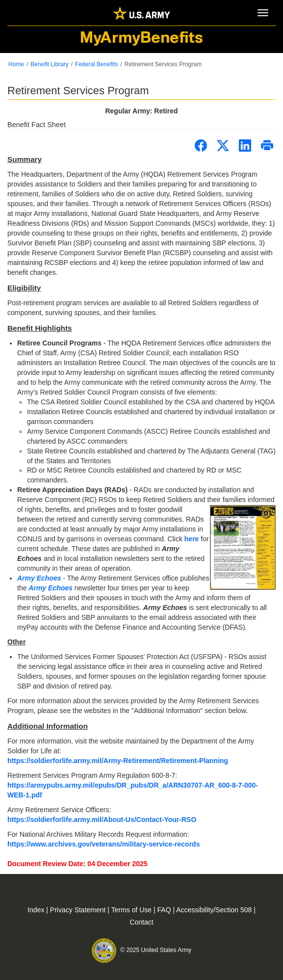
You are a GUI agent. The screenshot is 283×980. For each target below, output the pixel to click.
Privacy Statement (79, 910)
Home (16, 64)
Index (37, 910)
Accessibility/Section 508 (215, 910)
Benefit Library (49, 64)
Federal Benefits (96, 64)
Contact (141, 922)
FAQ (165, 910)
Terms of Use (132, 910)
